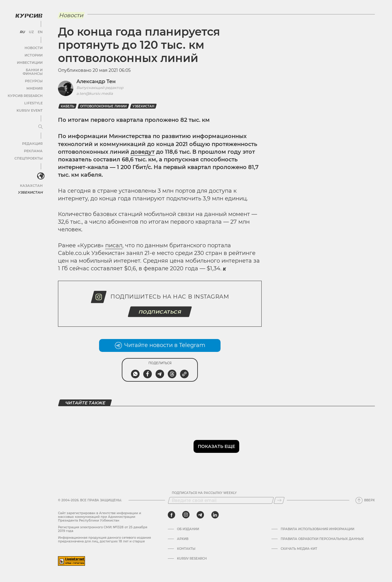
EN (39, 31)
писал (114, 245)
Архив (183, 539)
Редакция (32, 139)
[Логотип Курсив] (28, 14)
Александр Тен (96, 81)
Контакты (186, 549)
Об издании (188, 529)
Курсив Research (26, 91)
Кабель (67, 106)
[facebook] (171, 515)
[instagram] (186, 515)
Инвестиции (30, 61)
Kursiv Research (192, 559)
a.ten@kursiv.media (95, 93)
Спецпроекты (29, 153)
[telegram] (200, 515)
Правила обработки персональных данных (322, 539)
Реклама (33, 146)
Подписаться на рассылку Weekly (204, 493)
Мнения (34, 83)
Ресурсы (33, 76)
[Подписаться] (279, 500)
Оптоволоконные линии (103, 106)
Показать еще (216, 446)
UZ (31, 31)
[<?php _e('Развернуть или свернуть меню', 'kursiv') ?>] (40, 172)
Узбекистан (31, 187)
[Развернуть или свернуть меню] (39, 122)
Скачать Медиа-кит (299, 549)
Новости (33, 46)
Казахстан (31, 180)
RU (22, 31)
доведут (143, 152)
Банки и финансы (25, 69)
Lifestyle (33, 98)
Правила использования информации (317, 529)
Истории (33, 54)
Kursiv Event (30, 105)
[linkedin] (215, 515)
